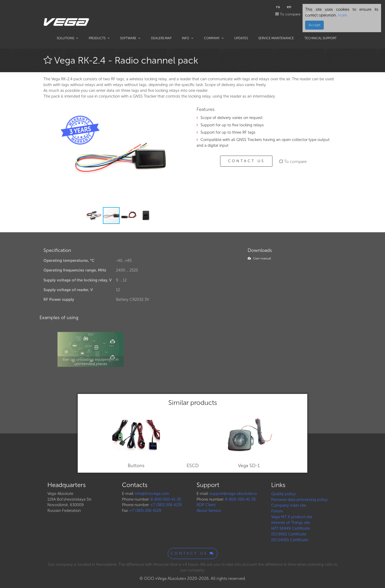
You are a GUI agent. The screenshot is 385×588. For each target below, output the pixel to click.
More (342, 15)
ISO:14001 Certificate (290, 540)
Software (130, 38)
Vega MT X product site (292, 517)
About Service (209, 511)
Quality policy (283, 494)
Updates (241, 38)
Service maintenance (276, 38)
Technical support (320, 38)
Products (99, 38)
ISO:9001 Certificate (289, 534)
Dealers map (161, 38)
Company (214, 38)
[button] (180, 114)
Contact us (246, 161)
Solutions (68, 38)
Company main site (289, 505)
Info (188, 38)
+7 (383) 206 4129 (145, 511)
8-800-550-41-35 (166, 499)
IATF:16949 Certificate (291, 528)
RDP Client (206, 505)
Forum (277, 511)
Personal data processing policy (299, 500)
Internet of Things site (291, 523)
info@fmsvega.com (152, 494)
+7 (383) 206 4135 (166, 505)
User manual (259, 258)
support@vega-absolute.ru (233, 494)
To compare (288, 14)
